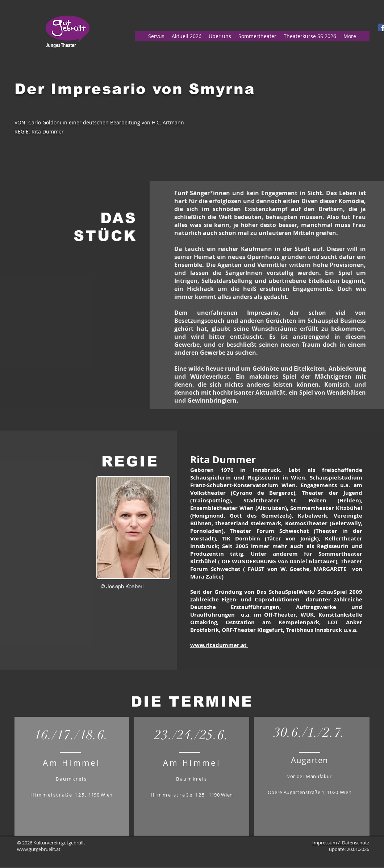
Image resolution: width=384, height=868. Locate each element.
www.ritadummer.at (219, 645)
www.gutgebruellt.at (39, 849)
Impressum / (327, 843)
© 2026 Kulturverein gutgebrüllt (51, 843)
